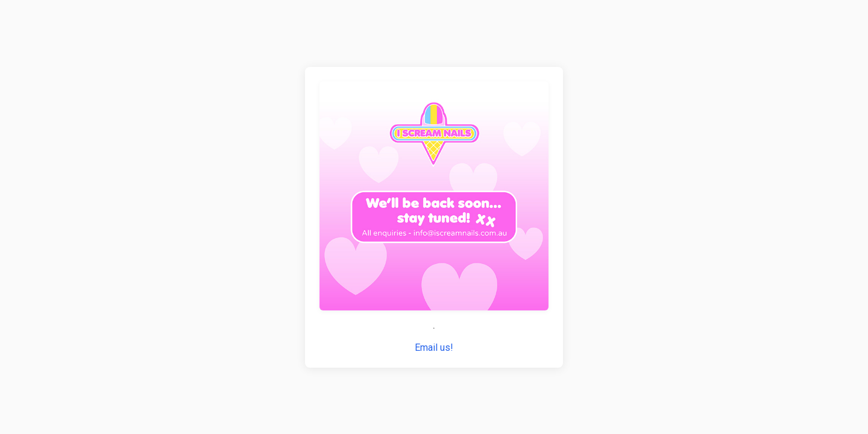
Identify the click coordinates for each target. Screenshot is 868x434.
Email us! (434, 348)
